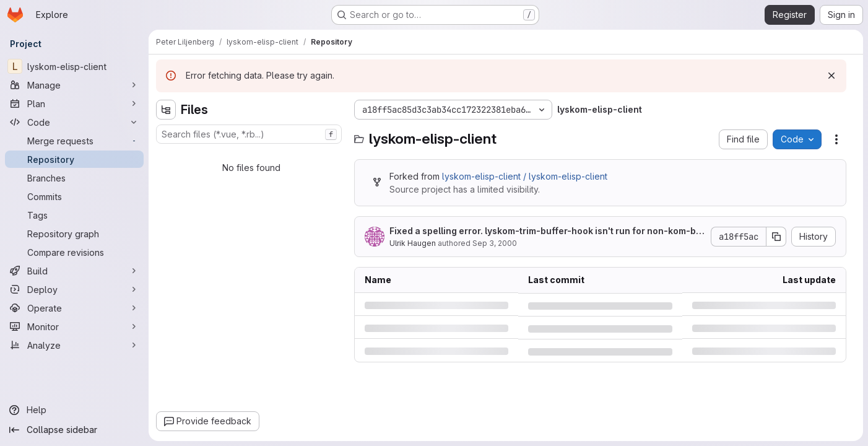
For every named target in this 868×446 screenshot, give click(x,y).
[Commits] (74, 196)
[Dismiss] (831, 76)
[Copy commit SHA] (776, 237)
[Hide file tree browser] (166, 110)
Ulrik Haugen (413, 243)
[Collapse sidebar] (74, 430)
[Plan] (74, 103)
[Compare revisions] (74, 252)
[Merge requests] (74, 141)
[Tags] (74, 215)
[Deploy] (74, 289)
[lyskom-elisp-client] (74, 66)
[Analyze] (74, 345)
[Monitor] (74, 326)
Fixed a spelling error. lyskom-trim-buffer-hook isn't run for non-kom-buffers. (545, 231)
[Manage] (74, 85)
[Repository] (74, 159)
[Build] (74, 271)
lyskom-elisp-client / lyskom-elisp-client (525, 176)
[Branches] (74, 178)
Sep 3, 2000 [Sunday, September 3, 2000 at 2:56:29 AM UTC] (495, 243)
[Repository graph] (74, 234)
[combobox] (249, 134)
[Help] (74, 410)
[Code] (74, 122)
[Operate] (74, 308)
